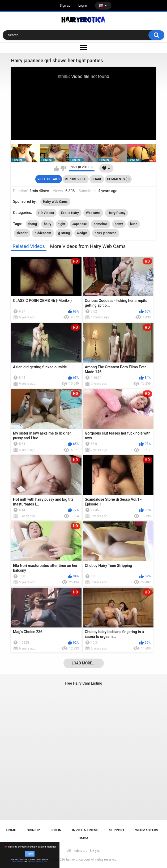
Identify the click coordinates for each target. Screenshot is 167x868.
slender (22, 233)
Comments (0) (118, 179)
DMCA (83, 838)
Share (97, 179)
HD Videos (46, 213)
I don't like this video (63, 168)
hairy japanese (106, 233)
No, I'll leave (43, 861)
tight (62, 224)
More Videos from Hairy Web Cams (88, 246)
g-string (64, 233)
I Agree (30, 854)
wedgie (82, 233)
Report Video (76, 179)
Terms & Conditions (19, 861)
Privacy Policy (34, 861)
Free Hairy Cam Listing (83, 683)
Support (117, 830)
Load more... (83, 663)
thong (33, 224)
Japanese (79, 224)
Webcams (93, 213)
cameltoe (101, 224)
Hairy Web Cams (55, 202)
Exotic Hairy (70, 213)
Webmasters (147, 830)
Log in (83, 6)
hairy (48, 224)
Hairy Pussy (116, 213)
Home (11, 830)
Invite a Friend (85, 830)
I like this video (56, 168)
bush (134, 224)
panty (119, 224)
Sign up (65, 6)
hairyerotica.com (78, 859)
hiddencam (43, 233)
